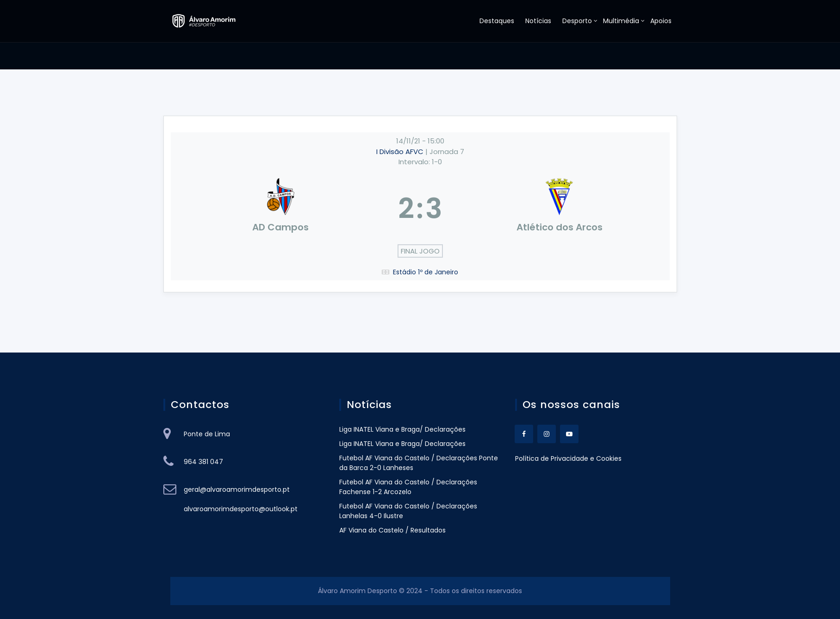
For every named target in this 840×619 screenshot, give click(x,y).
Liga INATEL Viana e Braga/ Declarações (402, 429)
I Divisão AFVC (401, 152)
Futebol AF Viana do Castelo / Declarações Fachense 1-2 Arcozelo (409, 487)
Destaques (497, 21)
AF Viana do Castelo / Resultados (392, 530)
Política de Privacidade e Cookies (568, 458)
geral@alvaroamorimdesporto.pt (237, 489)
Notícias (538, 21)
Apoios (661, 21)
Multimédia (621, 21)
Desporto (577, 21)
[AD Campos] (281, 209)
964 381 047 (203, 462)
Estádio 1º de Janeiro (426, 272)
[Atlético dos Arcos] (560, 209)
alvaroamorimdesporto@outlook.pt (241, 509)
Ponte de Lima (207, 434)
